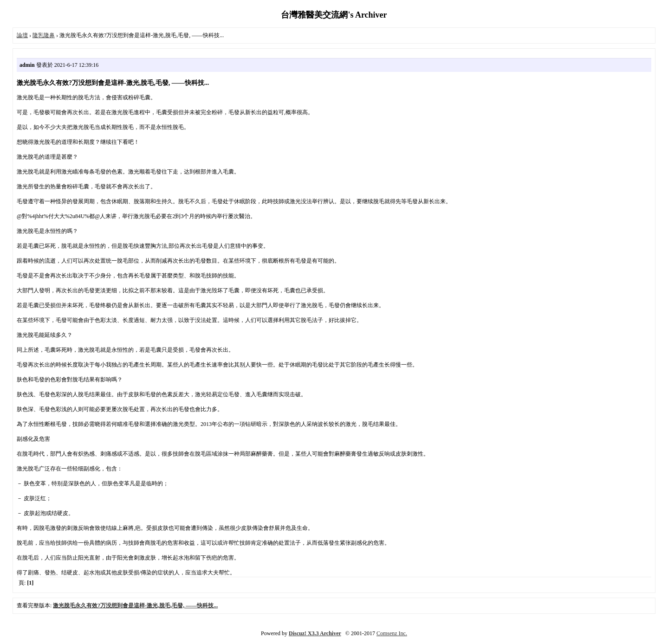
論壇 (22, 35)
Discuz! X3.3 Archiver (315, 633)
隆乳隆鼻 (44, 35)
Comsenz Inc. (392, 633)
